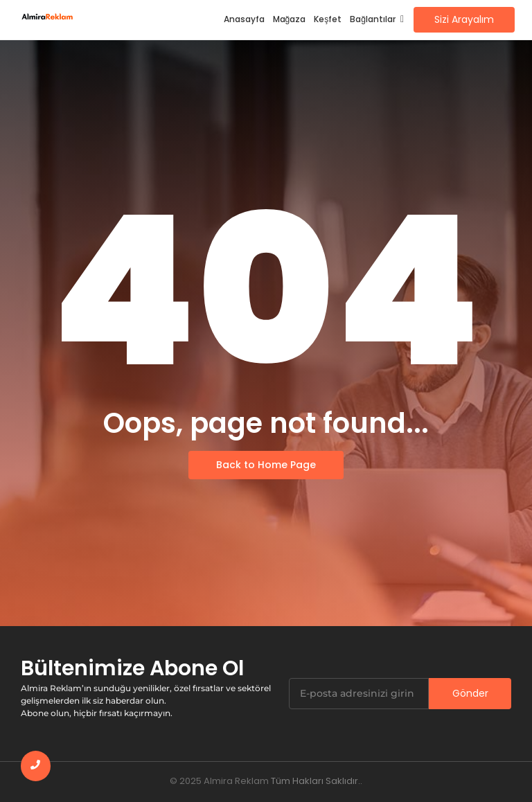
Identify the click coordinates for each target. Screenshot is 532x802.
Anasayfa (244, 19)
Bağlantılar (375, 19)
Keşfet (328, 19)
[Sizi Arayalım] (464, 20)
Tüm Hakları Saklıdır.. (317, 781)
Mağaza (290, 19)
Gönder (470, 693)
